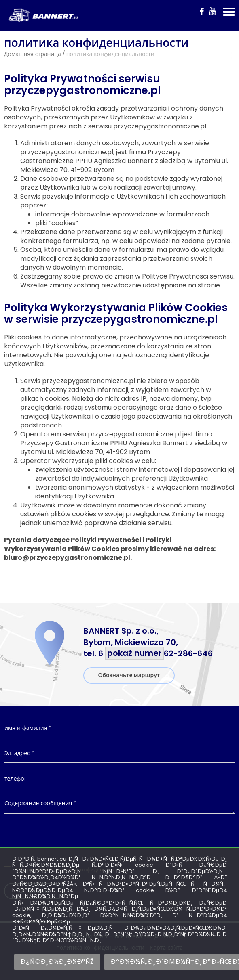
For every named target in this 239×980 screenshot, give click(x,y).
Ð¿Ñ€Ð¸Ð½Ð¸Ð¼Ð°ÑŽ (57, 962)
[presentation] (120, 840)
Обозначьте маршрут (129, 675)
